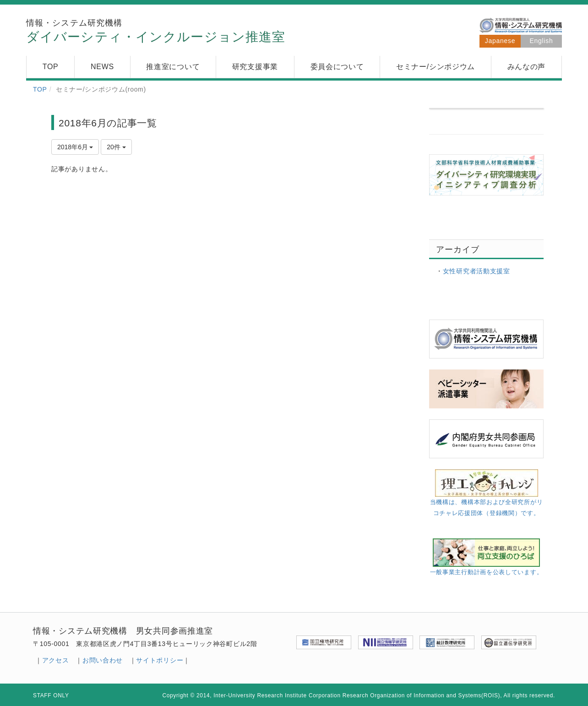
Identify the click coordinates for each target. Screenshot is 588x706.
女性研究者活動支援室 (476, 271)
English (542, 41)
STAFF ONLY (51, 695)
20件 (116, 147)
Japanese (500, 41)
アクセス (56, 660)
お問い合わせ (103, 660)
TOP (40, 89)
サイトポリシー (160, 660)
